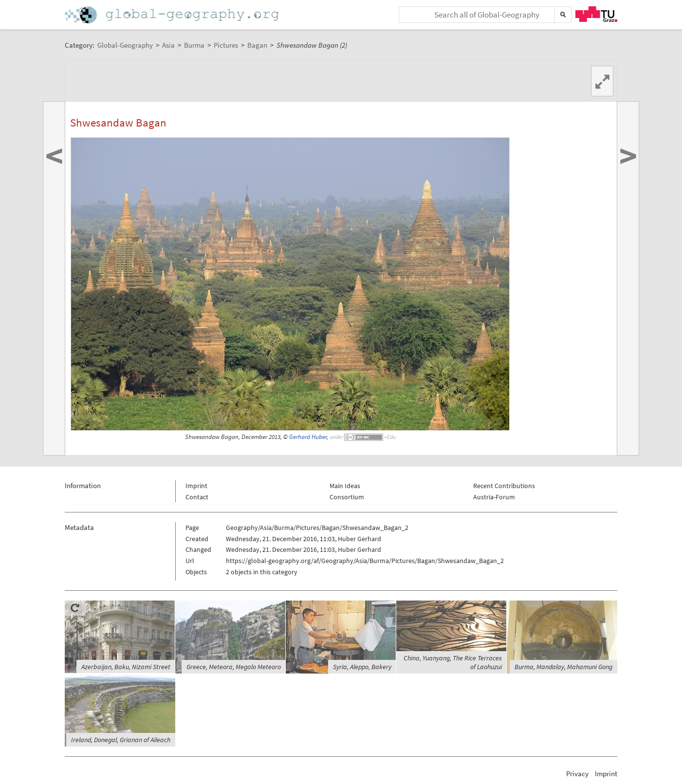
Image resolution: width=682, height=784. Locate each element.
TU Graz (596, 14)
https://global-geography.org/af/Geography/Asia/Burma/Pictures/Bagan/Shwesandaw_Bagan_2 (365, 561)
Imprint (196, 486)
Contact (197, 497)
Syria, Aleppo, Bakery (362, 667)
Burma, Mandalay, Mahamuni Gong (563, 667)
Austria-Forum (494, 497)
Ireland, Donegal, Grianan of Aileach (121, 740)
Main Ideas (345, 486)
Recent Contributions (504, 486)
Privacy (577, 774)
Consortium (347, 497)
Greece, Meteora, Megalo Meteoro (234, 667)
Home (173, 15)
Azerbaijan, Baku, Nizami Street (126, 667)
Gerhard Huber (308, 437)
